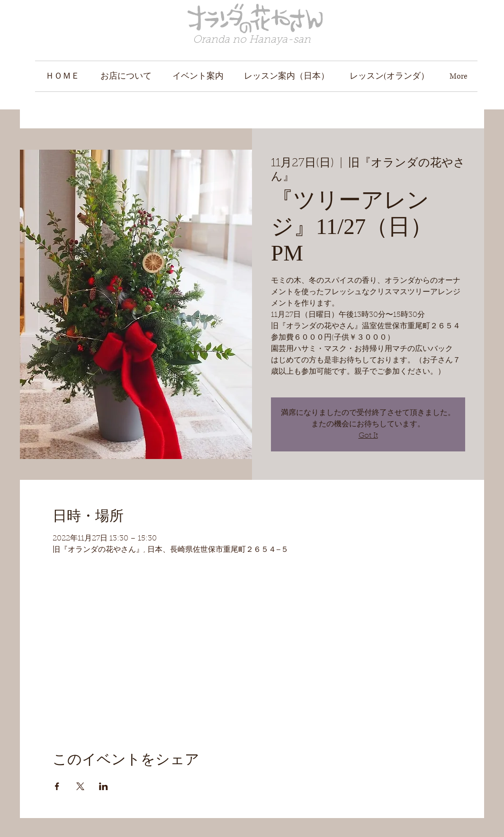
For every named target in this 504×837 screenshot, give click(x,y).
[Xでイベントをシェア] (80, 786)
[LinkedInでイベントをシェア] (103, 786)
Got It (368, 436)
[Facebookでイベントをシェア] (57, 786)
